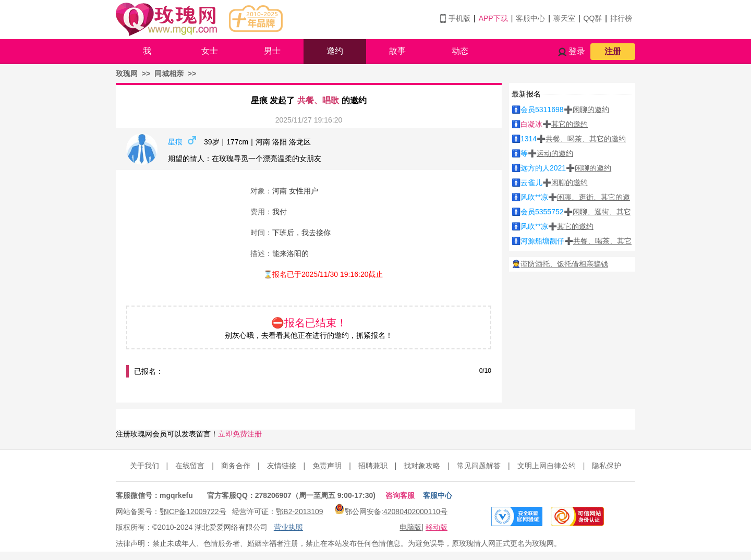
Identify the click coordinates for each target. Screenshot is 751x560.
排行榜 (621, 18)
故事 (397, 51)
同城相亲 (169, 74)
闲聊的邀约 (591, 109)
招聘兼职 (373, 466)
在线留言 (190, 466)
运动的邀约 (555, 153)
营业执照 (288, 527)
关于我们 (144, 466)
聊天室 (564, 18)
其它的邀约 (570, 124)
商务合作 (236, 466)
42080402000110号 (415, 512)
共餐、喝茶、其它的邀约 (586, 139)
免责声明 (327, 466)
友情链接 (282, 466)
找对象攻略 (422, 466)
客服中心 (530, 18)
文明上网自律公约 (547, 466)
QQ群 (593, 18)
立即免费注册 (240, 434)
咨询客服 (400, 495)
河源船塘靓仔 (542, 241)
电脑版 (410, 527)
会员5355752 (542, 212)
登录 (577, 51)
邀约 (335, 51)
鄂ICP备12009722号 (193, 512)
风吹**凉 (534, 197)
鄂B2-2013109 (299, 512)
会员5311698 (542, 109)
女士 (210, 51)
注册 (613, 51)
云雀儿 (531, 182)
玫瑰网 (127, 74)
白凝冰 (531, 124)
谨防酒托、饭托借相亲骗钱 (564, 264)
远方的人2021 (543, 168)
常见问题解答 (479, 466)
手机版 (459, 18)
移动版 (437, 527)
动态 (460, 51)
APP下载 (493, 18)
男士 (272, 51)
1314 (529, 139)
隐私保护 (607, 466)
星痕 (175, 142)
